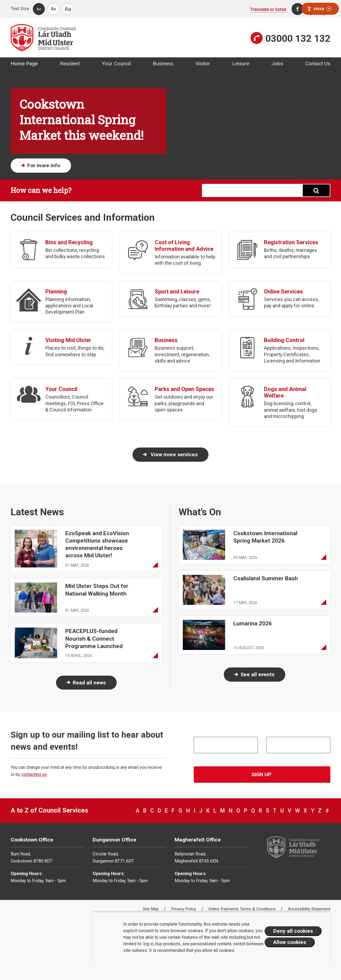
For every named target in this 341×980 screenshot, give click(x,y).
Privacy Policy (184, 909)
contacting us (34, 774)
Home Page (24, 64)
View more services (173, 454)
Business (163, 64)
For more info (44, 165)
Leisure (241, 64)
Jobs (277, 64)
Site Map (151, 909)
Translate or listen (268, 9)
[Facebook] (298, 9)
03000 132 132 (298, 39)
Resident (70, 64)
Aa (39, 9)
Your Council (116, 64)
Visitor (203, 64)
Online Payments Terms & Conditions (243, 909)
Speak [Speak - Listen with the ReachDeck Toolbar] (319, 9)
